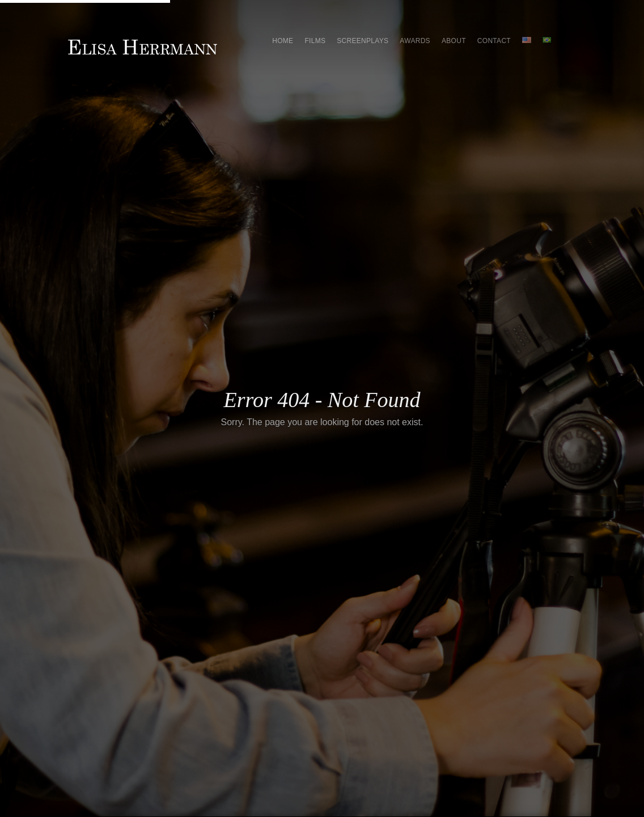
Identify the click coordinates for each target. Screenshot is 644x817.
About (454, 41)
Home (283, 41)
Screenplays (363, 41)
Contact (494, 41)
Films (315, 41)
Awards (415, 41)
